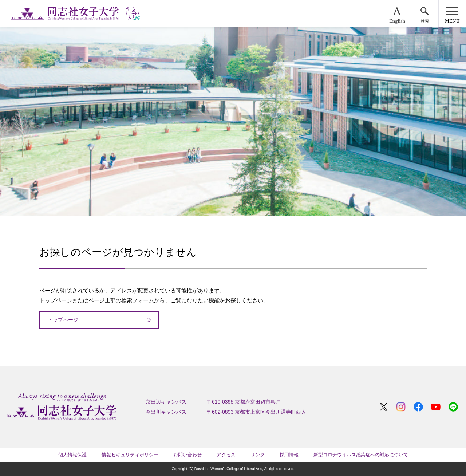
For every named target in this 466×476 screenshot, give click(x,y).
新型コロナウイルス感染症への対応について (361, 455)
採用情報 (289, 455)
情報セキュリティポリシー (130, 455)
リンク (258, 455)
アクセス (226, 455)
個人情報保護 (72, 455)
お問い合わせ (187, 455)
